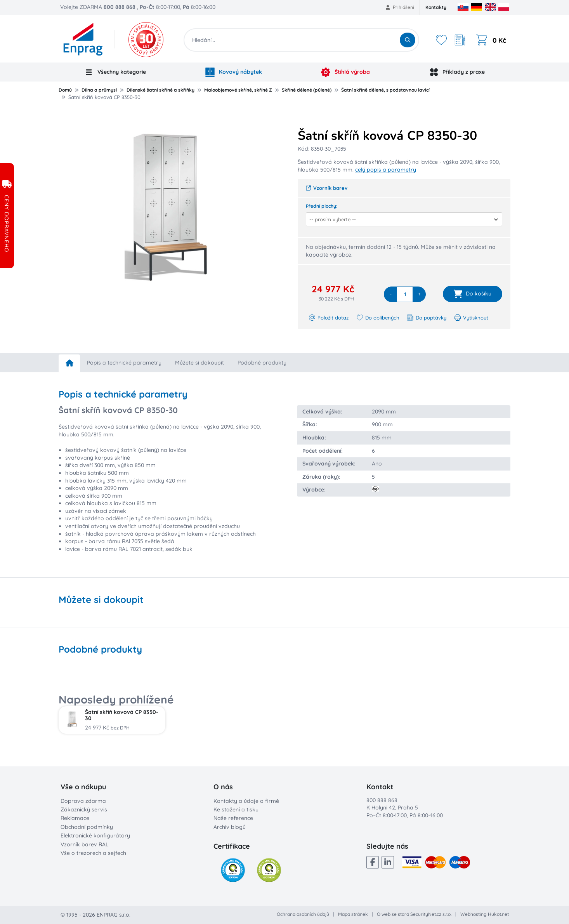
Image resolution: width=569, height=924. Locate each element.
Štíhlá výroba (345, 72)
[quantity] (405, 294)
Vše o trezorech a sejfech (93, 853)
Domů (65, 90)
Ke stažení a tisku (236, 809)
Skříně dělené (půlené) (307, 90)
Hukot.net (498, 914)
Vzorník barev (327, 188)
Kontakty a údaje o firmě (246, 801)
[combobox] (402, 219)
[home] (69, 363)
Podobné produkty (262, 363)
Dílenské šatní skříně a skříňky (160, 90)
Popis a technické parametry (124, 363)
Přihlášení (400, 7)
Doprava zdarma (83, 801)
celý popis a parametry (386, 170)
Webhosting (474, 914)
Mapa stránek (353, 914)
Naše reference (233, 818)
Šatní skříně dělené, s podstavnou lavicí (385, 90)
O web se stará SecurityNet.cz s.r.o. (414, 914)
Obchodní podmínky (87, 827)
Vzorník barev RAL (85, 844)
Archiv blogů (230, 827)
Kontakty (436, 7)
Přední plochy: (322, 206)
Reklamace (75, 818)
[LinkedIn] (388, 862)
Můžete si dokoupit (199, 363)
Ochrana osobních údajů (303, 914)
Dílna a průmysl (99, 90)
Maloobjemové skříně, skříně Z (238, 90)
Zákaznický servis (84, 809)
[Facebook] (373, 862)
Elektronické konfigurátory (95, 835)
